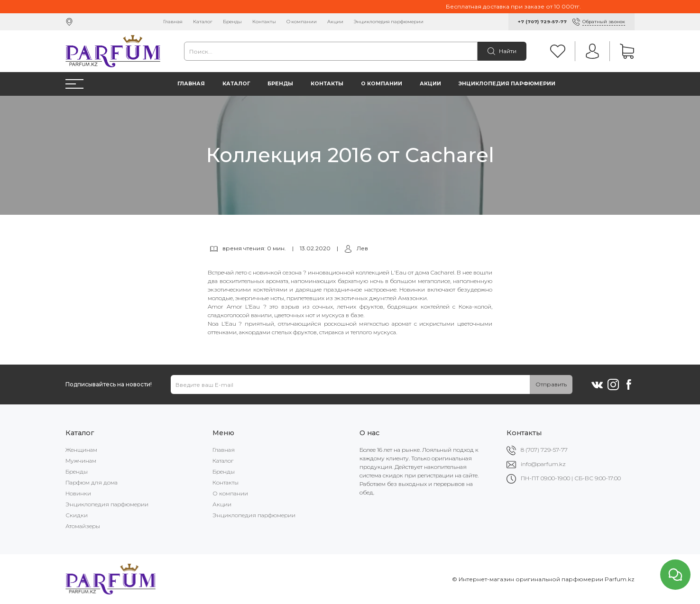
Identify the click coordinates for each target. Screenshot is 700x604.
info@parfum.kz (543, 464)
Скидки (77, 515)
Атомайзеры (83, 526)
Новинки (78, 493)
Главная (173, 22)
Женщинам (81, 450)
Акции (335, 22)
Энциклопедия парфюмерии (389, 22)
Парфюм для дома (92, 482)
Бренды (232, 22)
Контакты (264, 22)
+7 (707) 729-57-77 (542, 22)
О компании (302, 22)
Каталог (203, 22)
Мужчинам (81, 461)
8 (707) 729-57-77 (544, 450)
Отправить (551, 384)
